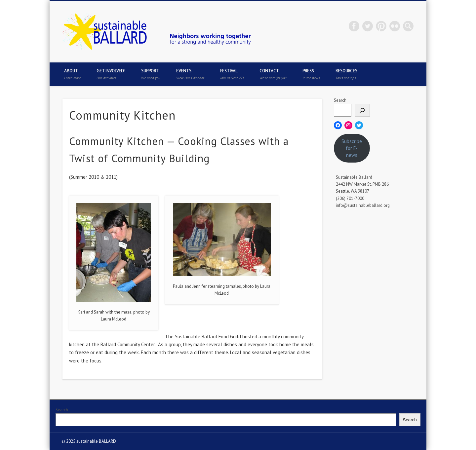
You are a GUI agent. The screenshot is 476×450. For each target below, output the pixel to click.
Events (190, 74)
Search (340, 100)
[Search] (362, 110)
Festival (232, 74)
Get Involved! (111, 74)
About (72, 74)
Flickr (395, 26)
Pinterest (381, 26)
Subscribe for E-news (352, 148)
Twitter (368, 26)
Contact (273, 74)
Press (311, 74)
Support (151, 74)
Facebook (354, 26)
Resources (346, 74)
